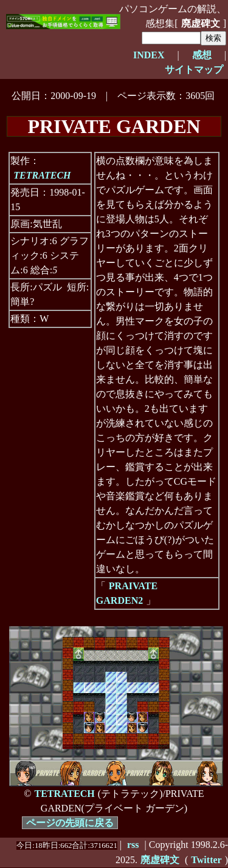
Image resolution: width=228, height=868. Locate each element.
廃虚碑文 (201, 23)
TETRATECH (42, 175)
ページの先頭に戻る (70, 823)
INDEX (149, 55)
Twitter (206, 860)
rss (133, 845)
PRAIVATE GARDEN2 (127, 593)
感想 (202, 55)
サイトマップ (194, 70)
